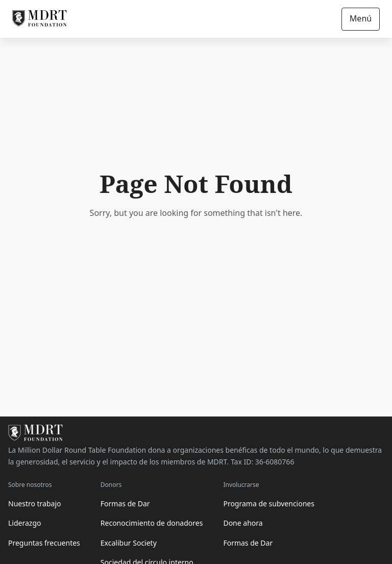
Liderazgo (24, 523)
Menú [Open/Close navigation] (361, 18)
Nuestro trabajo (35, 504)
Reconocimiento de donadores (152, 523)
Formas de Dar (125, 504)
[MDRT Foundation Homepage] (40, 19)
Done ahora (243, 523)
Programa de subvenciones (269, 504)
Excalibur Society (129, 543)
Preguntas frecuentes (44, 543)
